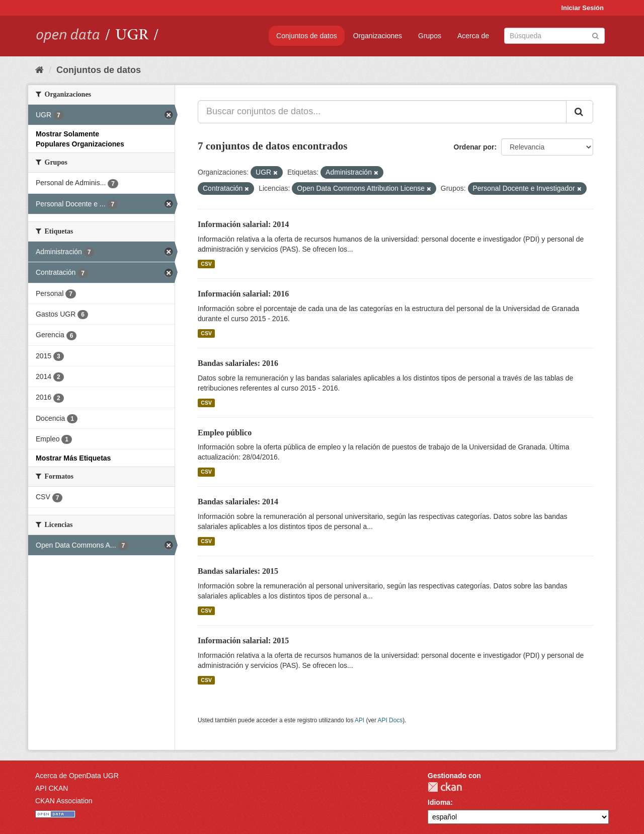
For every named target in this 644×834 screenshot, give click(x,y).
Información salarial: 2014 (243, 224)
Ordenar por (474, 147)
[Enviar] (595, 35)
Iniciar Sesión (582, 8)
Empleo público (225, 433)
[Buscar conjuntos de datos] (554, 36)
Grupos (430, 36)
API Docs (390, 720)
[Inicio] (39, 70)
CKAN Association (64, 801)
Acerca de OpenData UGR (77, 776)
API (359, 720)
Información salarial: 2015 (243, 640)
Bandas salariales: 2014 (238, 502)
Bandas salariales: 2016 (238, 363)
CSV (206, 264)
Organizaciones (378, 36)
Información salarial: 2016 (243, 294)
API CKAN (52, 788)
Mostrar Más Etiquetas (73, 458)
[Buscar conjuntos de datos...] (382, 112)
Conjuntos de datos (307, 36)
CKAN (445, 787)
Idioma (439, 802)
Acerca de (473, 36)
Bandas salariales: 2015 (238, 571)
